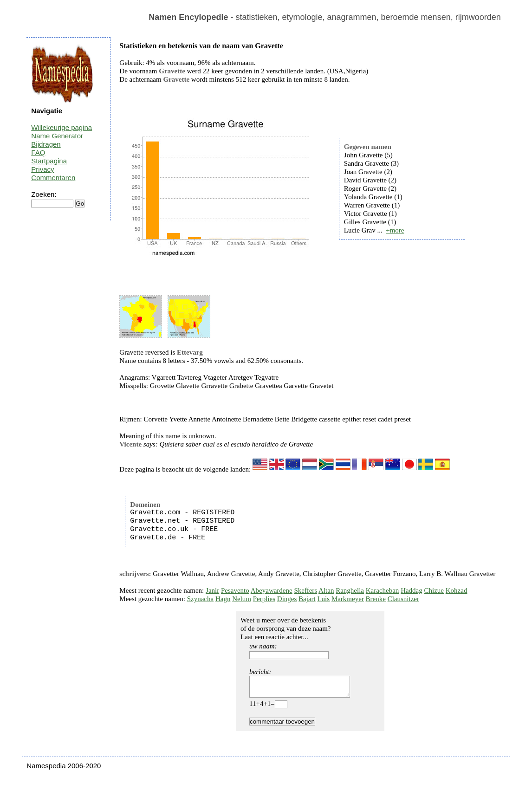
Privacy (42, 169)
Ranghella (350, 590)
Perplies (264, 599)
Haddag (412, 590)
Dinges (287, 599)
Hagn (223, 599)
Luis (323, 599)
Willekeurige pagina (62, 127)
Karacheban (383, 590)
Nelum (242, 599)
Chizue (434, 590)
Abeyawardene (272, 590)
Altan (326, 590)
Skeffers (305, 590)
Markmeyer (348, 599)
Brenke (376, 599)
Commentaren (53, 178)
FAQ (38, 152)
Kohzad (457, 590)
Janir (212, 590)
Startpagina (49, 161)
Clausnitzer (403, 599)
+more (395, 230)
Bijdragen (46, 144)
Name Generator (57, 136)
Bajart (307, 599)
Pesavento (235, 590)
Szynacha (200, 599)
